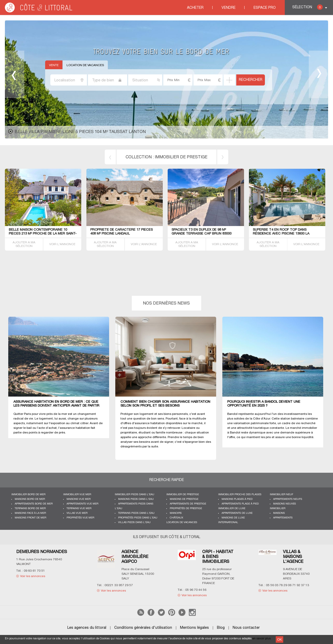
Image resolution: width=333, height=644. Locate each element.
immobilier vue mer (77, 495)
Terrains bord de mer (30, 509)
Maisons (279, 513)
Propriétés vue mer (80, 518)
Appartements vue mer (82, 504)
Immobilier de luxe (232, 509)
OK (279, 639)
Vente (54, 65)
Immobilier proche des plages (240, 495)
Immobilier (278, 509)
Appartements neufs (288, 499)
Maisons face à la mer (30, 513)
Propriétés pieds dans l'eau (138, 518)
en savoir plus (262, 639)
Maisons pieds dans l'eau (136, 499)
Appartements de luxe (237, 513)
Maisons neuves (285, 504)
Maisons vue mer (79, 499)
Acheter (195, 8)
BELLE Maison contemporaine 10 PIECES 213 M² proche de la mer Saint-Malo (43, 234)
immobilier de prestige (181, 157)
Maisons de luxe (233, 518)
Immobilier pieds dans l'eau (135, 495)
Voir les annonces (33, 576)
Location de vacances (85, 65)
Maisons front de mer (30, 518)
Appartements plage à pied (240, 504)
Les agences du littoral (87, 628)
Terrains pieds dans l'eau (136, 513)
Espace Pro (265, 8)
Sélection (307, 7)
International (228, 522)
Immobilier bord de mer (28, 495)
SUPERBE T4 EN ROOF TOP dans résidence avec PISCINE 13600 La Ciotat (281, 234)
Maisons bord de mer (30, 499)
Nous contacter (246, 628)
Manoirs (176, 513)
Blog (221, 628)
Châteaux (176, 518)
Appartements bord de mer (34, 504)
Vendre (229, 8)
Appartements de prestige (188, 504)
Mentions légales (194, 628)
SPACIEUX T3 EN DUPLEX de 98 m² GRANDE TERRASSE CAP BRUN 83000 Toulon (201, 234)
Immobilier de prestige (183, 495)
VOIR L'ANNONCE (62, 244)
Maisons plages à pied (237, 499)
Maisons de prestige (184, 499)
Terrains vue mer (79, 509)
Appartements (283, 518)
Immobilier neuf (282, 495)
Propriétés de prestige (186, 509)
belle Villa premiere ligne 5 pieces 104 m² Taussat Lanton (80, 132)
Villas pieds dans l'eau (134, 522)
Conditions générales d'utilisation (143, 628)
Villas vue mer (77, 513)
